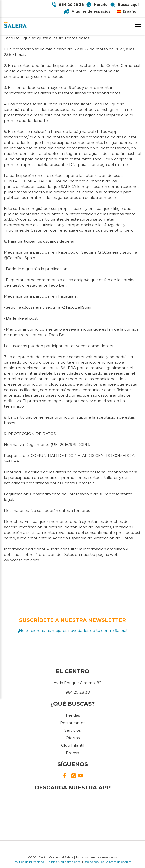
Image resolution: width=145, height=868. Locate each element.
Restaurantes (73, 723)
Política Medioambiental (64, 862)
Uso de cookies (94, 862)
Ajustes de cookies (119, 862)
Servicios (72, 730)
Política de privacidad (29, 862)
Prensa (72, 753)
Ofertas (73, 738)
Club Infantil (73, 745)
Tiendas (73, 715)
